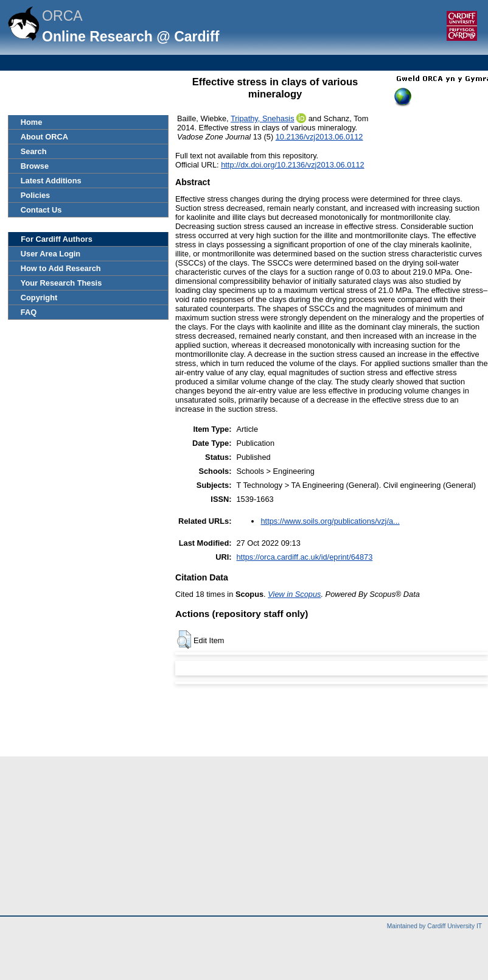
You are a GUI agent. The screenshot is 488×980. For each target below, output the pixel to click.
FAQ (29, 312)
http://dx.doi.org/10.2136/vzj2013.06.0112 (293, 165)
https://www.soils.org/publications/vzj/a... (330, 521)
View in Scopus (294, 594)
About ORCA (44, 137)
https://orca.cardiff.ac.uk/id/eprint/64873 (304, 557)
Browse (35, 166)
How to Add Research (61, 268)
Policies (35, 195)
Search (34, 151)
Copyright (39, 298)
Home (32, 122)
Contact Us (41, 210)
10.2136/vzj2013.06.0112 (319, 137)
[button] (184, 640)
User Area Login (51, 254)
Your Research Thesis (61, 283)
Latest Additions (51, 181)
